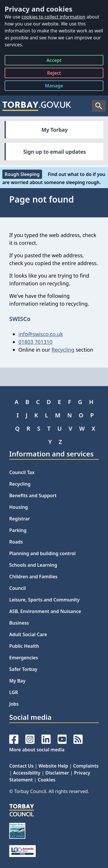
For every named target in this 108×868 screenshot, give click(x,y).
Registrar (20, 519)
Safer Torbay (23, 669)
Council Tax (22, 472)
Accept (54, 61)
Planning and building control (42, 553)
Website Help (53, 766)
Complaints (86, 766)
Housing (19, 507)
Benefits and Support (33, 496)
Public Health (24, 646)
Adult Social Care (28, 634)
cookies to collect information (53, 17)
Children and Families (33, 577)
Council (18, 588)
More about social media (37, 750)
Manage (58, 87)
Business (19, 623)
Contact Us (21, 766)
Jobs (14, 704)
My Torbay (55, 130)
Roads (16, 542)
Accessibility (27, 773)
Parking (18, 530)
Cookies (47, 780)
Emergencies (24, 658)
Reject (54, 74)
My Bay (17, 681)
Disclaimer (57, 773)
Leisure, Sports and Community (44, 600)
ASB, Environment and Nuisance (45, 611)
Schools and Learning (33, 565)
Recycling (63, 350)
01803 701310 (35, 342)
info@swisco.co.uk (41, 334)
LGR (14, 692)
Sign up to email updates (55, 152)
